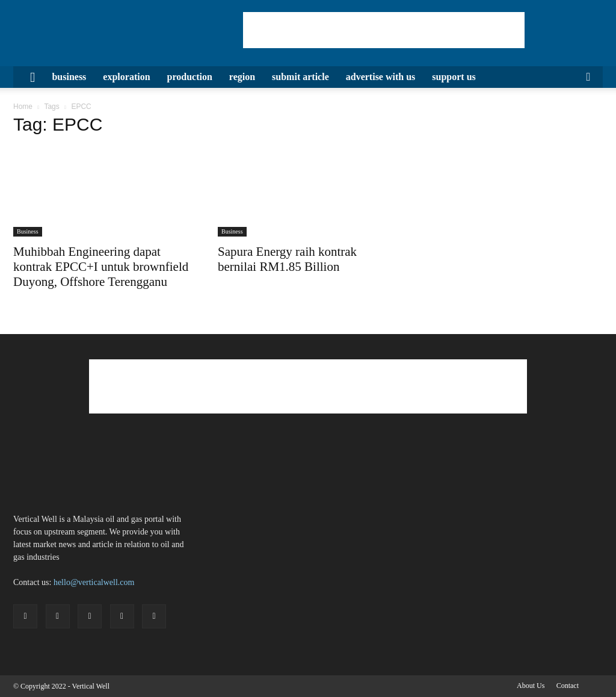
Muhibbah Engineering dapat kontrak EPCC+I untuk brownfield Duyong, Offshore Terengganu (101, 267)
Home (23, 107)
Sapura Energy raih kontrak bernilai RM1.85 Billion (287, 259)
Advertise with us (381, 77)
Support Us (454, 77)
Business (69, 77)
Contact (568, 686)
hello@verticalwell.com (94, 582)
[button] (588, 78)
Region (242, 77)
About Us (531, 686)
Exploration (126, 77)
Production (190, 77)
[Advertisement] (384, 30)
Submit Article (300, 77)
